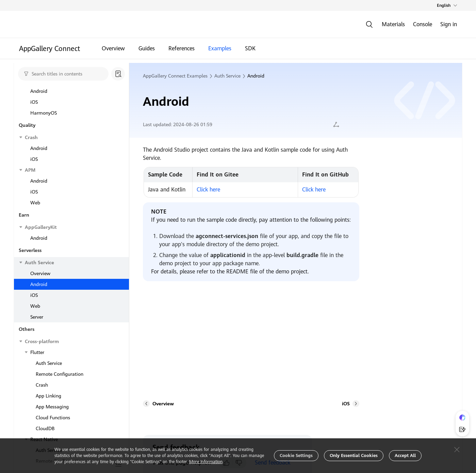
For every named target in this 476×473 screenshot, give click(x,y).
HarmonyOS (44, 114)
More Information (206, 462)
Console (423, 24)
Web (35, 103)
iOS (34, 92)
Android (39, 136)
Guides (147, 50)
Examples (220, 50)
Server (37, 158)
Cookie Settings (296, 455)
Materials (393, 24)
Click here (208, 190)
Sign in (449, 24)
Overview (113, 50)
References (182, 50)
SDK (250, 50)
